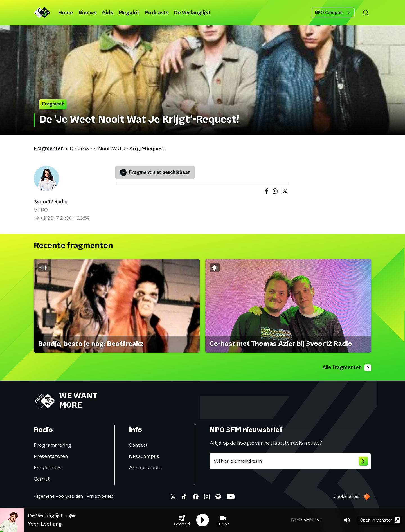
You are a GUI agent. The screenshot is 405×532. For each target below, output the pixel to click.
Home (66, 13)
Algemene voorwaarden (58, 496)
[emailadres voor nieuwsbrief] (290, 461)
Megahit (129, 13)
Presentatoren (51, 457)
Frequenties (48, 468)
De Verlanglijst (192, 13)
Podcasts (157, 13)
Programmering (52, 445)
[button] (182, 520)
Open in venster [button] (380, 520)
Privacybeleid (100, 496)
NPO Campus (333, 13)
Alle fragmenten (347, 368)
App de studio (145, 468)
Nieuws (87, 13)
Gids (108, 13)
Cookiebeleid (346, 497)
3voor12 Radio (51, 202)
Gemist (42, 479)
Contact (138, 445)
